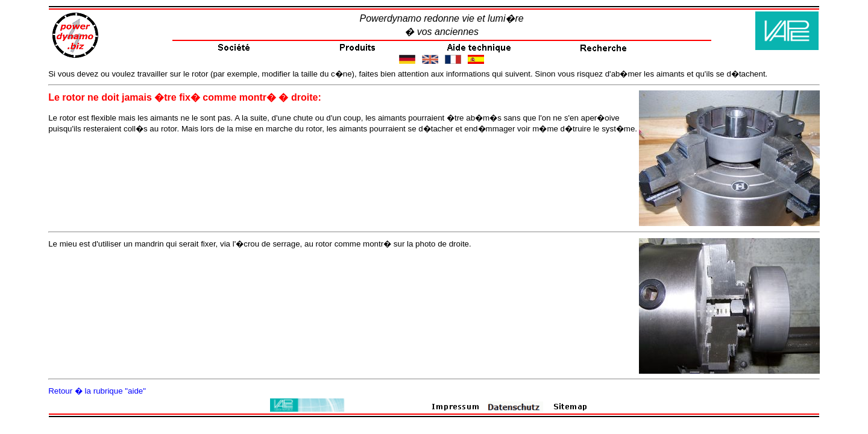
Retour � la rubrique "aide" (97, 391)
